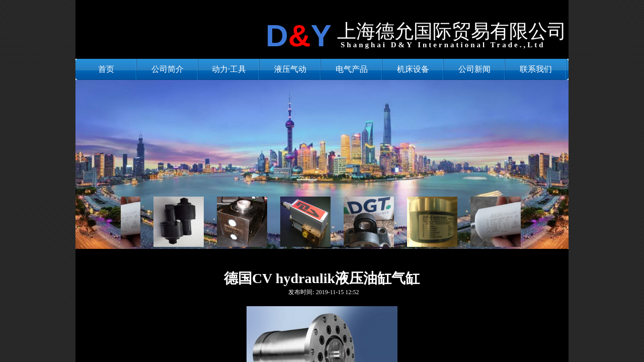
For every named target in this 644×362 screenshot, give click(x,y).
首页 (106, 69)
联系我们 (536, 69)
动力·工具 (229, 69)
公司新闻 (474, 69)
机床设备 (413, 69)
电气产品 (352, 69)
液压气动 (290, 69)
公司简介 (168, 69)
